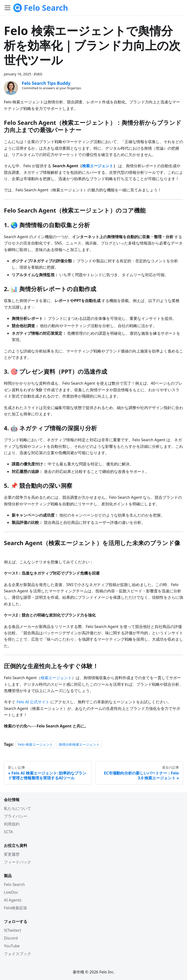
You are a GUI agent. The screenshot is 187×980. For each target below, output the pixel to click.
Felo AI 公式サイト (33, 702)
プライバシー (16, 816)
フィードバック (18, 862)
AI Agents (13, 900)
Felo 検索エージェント (35, 744)
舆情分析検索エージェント (79, 744)
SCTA (8, 832)
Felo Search (14, 884)
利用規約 (12, 824)
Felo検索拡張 (15, 908)
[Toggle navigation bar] (8, 8)
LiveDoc (11, 892)
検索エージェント (56, 678)
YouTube (12, 946)
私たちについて (18, 808)
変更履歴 (12, 854)
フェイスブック (18, 954)
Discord (11, 938)
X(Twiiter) (12, 930)
